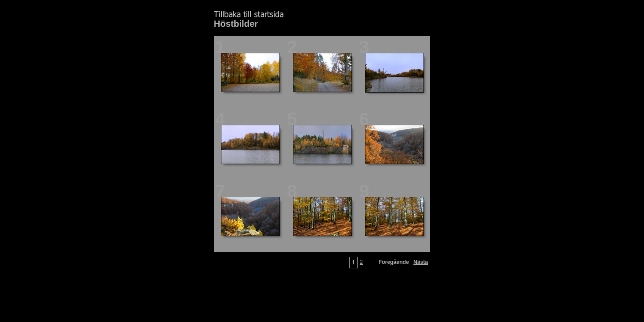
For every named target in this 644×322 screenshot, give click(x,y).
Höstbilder (236, 24)
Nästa (421, 262)
